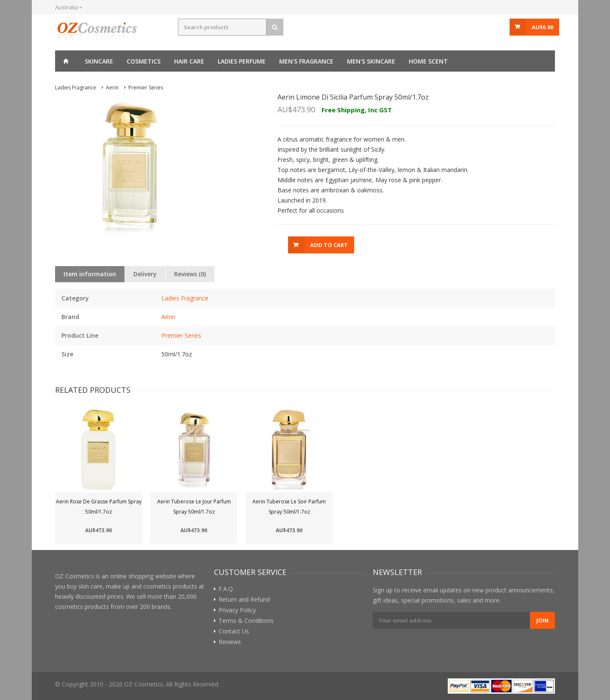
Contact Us (234, 631)
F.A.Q (226, 589)
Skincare (99, 61)
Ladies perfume (242, 61)
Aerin (168, 317)
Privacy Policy (237, 610)
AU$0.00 (542, 27)
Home (66, 61)
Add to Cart (329, 245)
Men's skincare (371, 61)
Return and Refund (244, 600)
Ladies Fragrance (185, 298)
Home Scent (428, 61)
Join (542, 620)
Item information (90, 274)
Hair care (189, 61)
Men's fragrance (306, 61)
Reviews (230, 642)
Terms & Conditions (246, 621)
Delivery (145, 274)
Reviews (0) (190, 274)
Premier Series (181, 335)
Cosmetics (144, 61)
